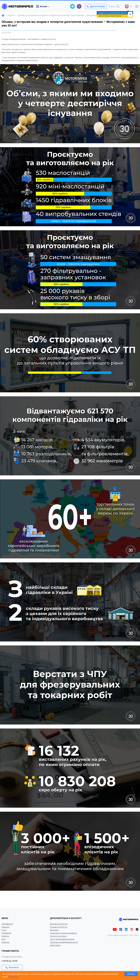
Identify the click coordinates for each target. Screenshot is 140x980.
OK (130, 14)
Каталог (42, 6)
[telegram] (72, 6)
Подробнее (14, 977)
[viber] (79, 6)
